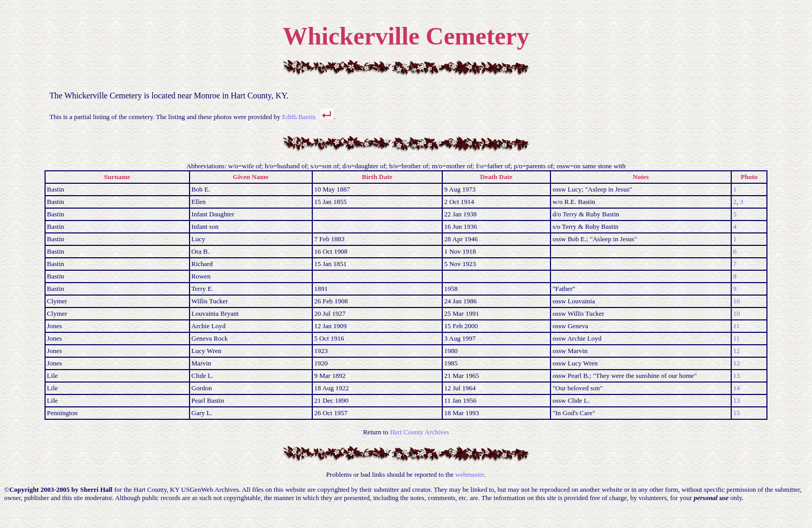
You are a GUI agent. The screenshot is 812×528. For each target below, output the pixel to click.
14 (737, 388)
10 (737, 301)
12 (737, 351)
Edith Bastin (299, 117)
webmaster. (470, 474)
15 (737, 413)
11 (737, 326)
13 (737, 376)
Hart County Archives (419, 432)
